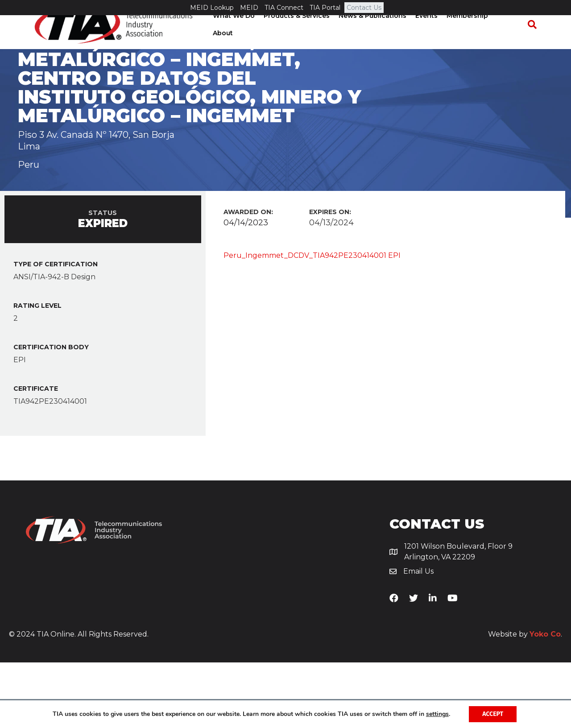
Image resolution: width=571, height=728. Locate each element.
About (510, 40)
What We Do (237, 40)
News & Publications (376, 40)
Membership (470, 40)
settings (437, 714)
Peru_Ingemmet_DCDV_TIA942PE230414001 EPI (312, 321)
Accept (493, 714)
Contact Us (364, 8)
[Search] (534, 40)
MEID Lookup (212, 8)
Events (430, 40)
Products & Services (300, 40)
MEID (249, 8)
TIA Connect (284, 8)
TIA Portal (325, 8)
